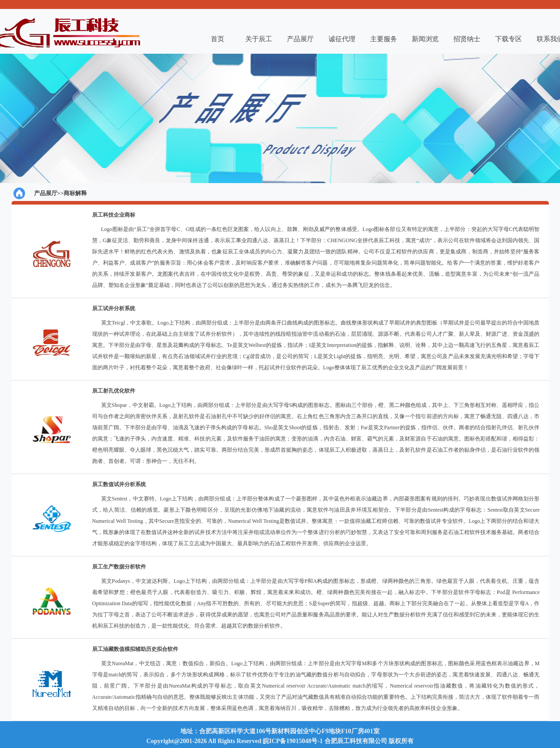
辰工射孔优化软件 (114, 391)
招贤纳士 (467, 39)
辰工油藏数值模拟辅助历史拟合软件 (135, 649)
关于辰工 (259, 39)
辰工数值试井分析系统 (119, 484)
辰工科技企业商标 (114, 215)
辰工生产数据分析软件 (119, 567)
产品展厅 (300, 39)
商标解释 (75, 193)
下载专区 (509, 39)
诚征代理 (342, 39)
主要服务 (384, 39)
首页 (218, 39)
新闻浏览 (425, 39)
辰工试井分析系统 (114, 308)
